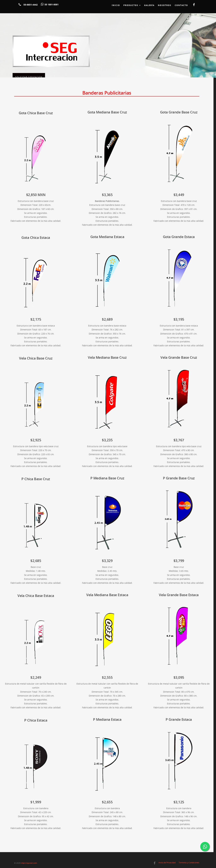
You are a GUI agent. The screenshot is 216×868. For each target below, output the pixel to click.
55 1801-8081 (52, 4)
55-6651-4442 (31, 5)
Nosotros (165, 5)
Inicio (116, 5)
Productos (132, 5)
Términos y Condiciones (189, 863)
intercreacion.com (29, 863)
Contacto (181, 5)
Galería (149, 5)
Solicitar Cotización (29, 63)
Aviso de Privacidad (167, 863)
